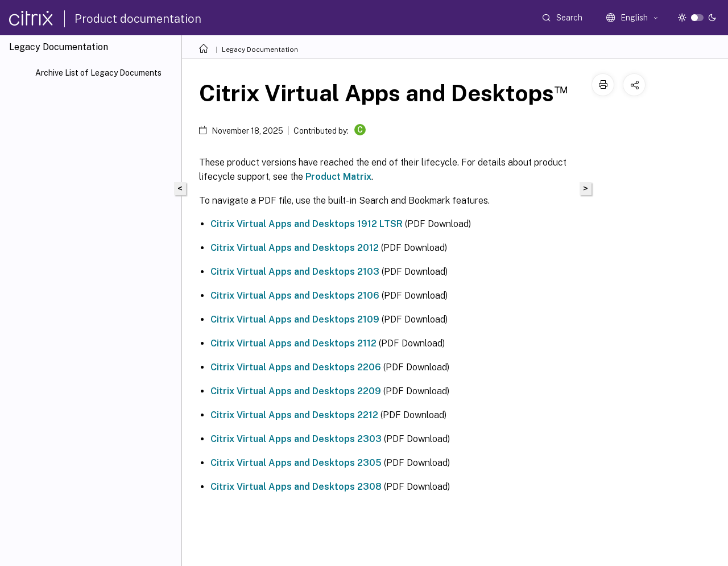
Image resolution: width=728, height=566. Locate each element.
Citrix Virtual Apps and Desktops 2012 (295, 248)
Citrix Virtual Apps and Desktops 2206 (296, 367)
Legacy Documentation (260, 49)
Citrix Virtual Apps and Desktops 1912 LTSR (307, 224)
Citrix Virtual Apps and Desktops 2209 (296, 391)
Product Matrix (338, 177)
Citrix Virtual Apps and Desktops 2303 (296, 439)
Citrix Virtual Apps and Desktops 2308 (296, 487)
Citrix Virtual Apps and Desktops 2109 (295, 319)
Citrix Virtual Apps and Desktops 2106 (295, 296)
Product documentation (138, 19)
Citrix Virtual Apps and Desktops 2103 (295, 272)
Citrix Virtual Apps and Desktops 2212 (294, 415)
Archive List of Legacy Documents (98, 73)
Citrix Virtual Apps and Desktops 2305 (296, 463)
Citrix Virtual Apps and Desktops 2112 (293, 343)
